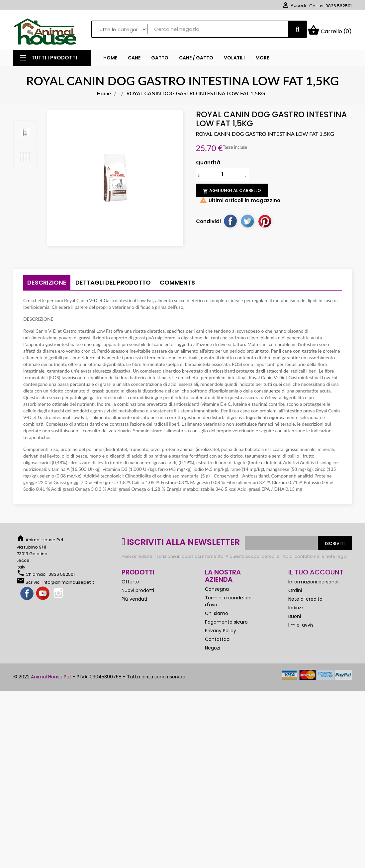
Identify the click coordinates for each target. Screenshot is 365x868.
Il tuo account (316, 575)
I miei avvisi (301, 628)
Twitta (247, 223)
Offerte (130, 584)
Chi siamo (217, 616)
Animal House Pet (51, 679)
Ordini (295, 593)
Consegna (217, 592)
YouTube (43, 596)
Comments (177, 285)
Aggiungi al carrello (232, 193)
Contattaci (218, 642)
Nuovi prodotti (138, 593)
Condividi (230, 223)
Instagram (59, 596)
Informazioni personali (314, 584)
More (262, 60)
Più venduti (134, 602)
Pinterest (265, 223)
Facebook (27, 596)
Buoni (295, 619)
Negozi (213, 651)
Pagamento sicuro (226, 625)
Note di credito (305, 602)
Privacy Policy (221, 633)
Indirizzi (296, 610)
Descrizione (47, 285)
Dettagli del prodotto (113, 285)
